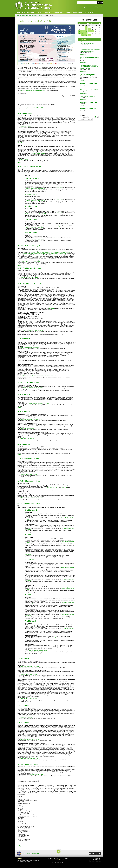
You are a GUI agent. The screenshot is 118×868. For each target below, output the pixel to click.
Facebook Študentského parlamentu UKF (33, 388)
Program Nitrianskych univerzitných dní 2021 (31, 108)
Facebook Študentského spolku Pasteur (30, 261)
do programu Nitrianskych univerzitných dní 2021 (33, 91)
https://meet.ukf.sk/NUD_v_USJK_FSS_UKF (31, 419)
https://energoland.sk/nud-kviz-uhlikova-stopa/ (32, 498)
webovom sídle (48, 487)
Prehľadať (100, 3)
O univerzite (31, 12)
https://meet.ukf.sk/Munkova (27, 428)
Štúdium (48, 12)
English (84, 7)
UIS (102, 7)
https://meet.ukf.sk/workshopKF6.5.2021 (30, 739)
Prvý (80, 117)
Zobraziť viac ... (84, 47)
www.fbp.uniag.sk (25, 376)
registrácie (51, 308)
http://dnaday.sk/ (24, 160)
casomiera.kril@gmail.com (28, 330)
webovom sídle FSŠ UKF (37, 775)
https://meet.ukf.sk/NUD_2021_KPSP (30, 759)
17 (92, 31)
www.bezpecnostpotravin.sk (37, 376)
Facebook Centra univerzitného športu (30, 347)
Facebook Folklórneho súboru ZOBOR (30, 277)
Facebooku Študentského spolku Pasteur (58, 139)
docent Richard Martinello (39, 153)
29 (86, 35)
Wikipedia (98, 7)
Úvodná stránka (20, 12)
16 (89, 31)
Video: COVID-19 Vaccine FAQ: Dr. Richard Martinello (43, 157)
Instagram (59, 187)
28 (83, 35)
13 (79, 31)
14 (83, 31)
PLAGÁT (20, 162)
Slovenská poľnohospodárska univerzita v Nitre (37, 5)
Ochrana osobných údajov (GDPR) (28, 854)
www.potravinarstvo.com (50, 376)
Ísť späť (20, 846)
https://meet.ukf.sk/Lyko (26, 126)
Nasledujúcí (83, 119)
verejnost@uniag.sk (60, 860)
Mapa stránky (91, 7)
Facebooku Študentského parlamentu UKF (35, 189)
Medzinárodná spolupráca (74, 12)
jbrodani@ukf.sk (39, 330)
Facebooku (55, 487)
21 (83, 33)
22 (86, 33)
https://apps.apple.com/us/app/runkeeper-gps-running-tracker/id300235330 (51, 252)
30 (89, 35)
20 (79, 33)
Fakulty (40, 12)
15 (86, 31)
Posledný (90, 119)
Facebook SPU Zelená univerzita (29, 474)
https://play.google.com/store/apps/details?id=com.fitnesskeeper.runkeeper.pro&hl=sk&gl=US (44, 254)
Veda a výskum (58, 12)
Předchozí (85, 117)
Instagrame (64, 487)
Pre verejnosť (89, 12)
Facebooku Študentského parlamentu (34, 227)
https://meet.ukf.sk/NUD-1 (27, 717)
